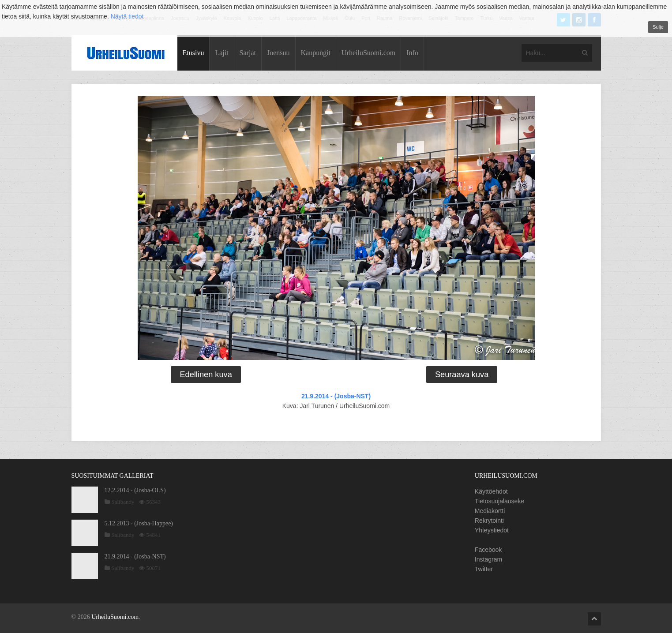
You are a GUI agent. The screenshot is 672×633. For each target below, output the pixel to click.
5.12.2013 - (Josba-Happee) (139, 523)
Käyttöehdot (491, 491)
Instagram (488, 559)
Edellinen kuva (206, 375)
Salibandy (123, 502)
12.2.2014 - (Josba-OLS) (135, 490)
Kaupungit (316, 53)
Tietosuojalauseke (499, 501)
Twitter (484, 569)
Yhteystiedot (492, 530)
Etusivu (193, 53)
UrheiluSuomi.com (368, 53)
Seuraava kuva (462, 375)
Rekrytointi (489, 521)
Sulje (658, 27)
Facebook (488, 550)
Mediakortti (490, 511)
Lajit (221, 53)
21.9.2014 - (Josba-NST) (336, 396)
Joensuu (278, 53)
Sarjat (248, 53)
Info (412, 53)
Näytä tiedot (127, 16)
